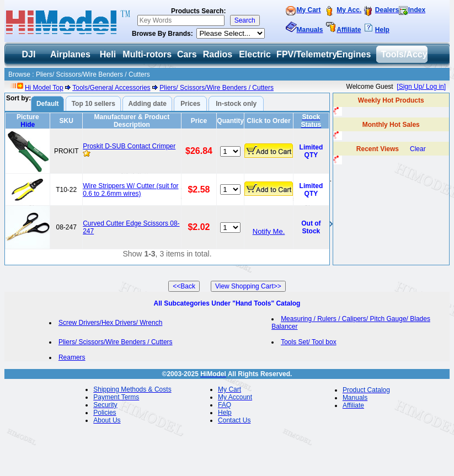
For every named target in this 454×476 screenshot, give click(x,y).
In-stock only (236, 104)
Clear (418, 149)
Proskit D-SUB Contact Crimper (129, 146)
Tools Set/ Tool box (309, 342)
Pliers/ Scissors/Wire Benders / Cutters (217, 88)
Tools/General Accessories (111, 88)
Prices (190, 104)
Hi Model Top (44, 88)
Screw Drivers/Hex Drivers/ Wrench (110, 323)
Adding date (148, 104)
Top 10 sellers (94, 104)
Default (48, 104)
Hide (28, 125)
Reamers (72, 357)
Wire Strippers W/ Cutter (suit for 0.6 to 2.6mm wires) (130, 190)
